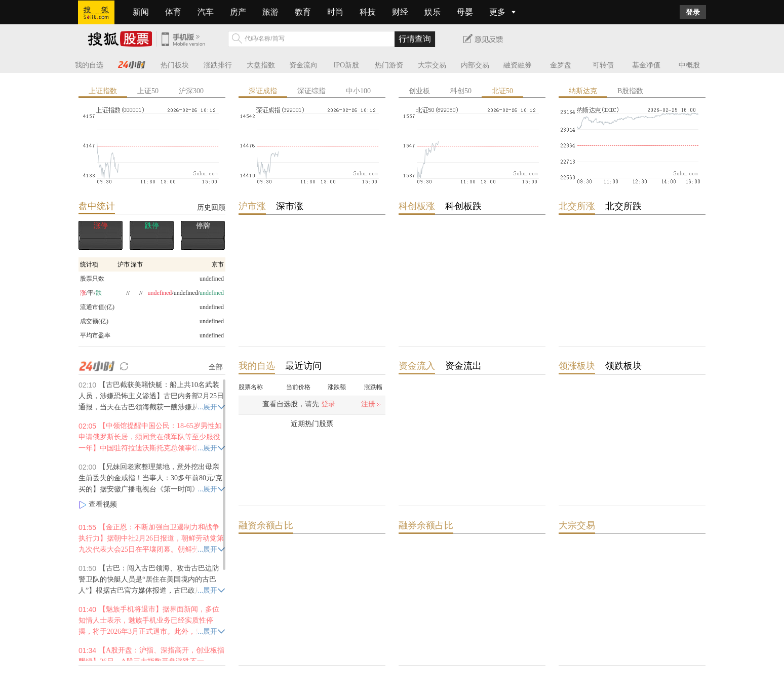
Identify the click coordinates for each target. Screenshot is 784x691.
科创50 (461, 91)
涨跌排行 (218, 65)
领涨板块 (577, 366)
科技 (368, 12)
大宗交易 (432, 65)
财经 (400, 12)
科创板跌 (463, 206)
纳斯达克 (583, 91)
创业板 (419, 91)
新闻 (141, 12)
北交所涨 (577, 206)
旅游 (270, 12)
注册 (368, 404)
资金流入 (417, 366)
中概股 (689, 65)
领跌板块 (623, 366)
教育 (303, 12)
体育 (173, 12)
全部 (216, 367)
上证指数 (103, 91)
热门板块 (175, 65)
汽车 (206, 12)
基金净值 (646, 65)
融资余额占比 (266, 525)
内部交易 (475, 65)
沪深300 (191, 91)
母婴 (465, 12)
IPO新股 (347, 65)
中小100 (358, 91)
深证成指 (263, 91)
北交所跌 (623, 206)
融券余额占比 (426, 525)
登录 (693, 12)
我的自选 (89, 65)
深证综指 (311, 91)
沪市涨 (252, 206)
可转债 (603, 65)
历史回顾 (211, 207)
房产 (238, 12)
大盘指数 (261, 65)
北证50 (502, 91)
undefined (212, 321)
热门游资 (389, 65)
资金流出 (463, 366)
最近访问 (303, 366)
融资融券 (518, 65)
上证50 (148, 91)
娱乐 (433, 12)
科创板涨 (417, 206)
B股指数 (630, 91)
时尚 (335, 12)
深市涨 (290, 206)
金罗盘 (561, 65)
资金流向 (303, 65)
